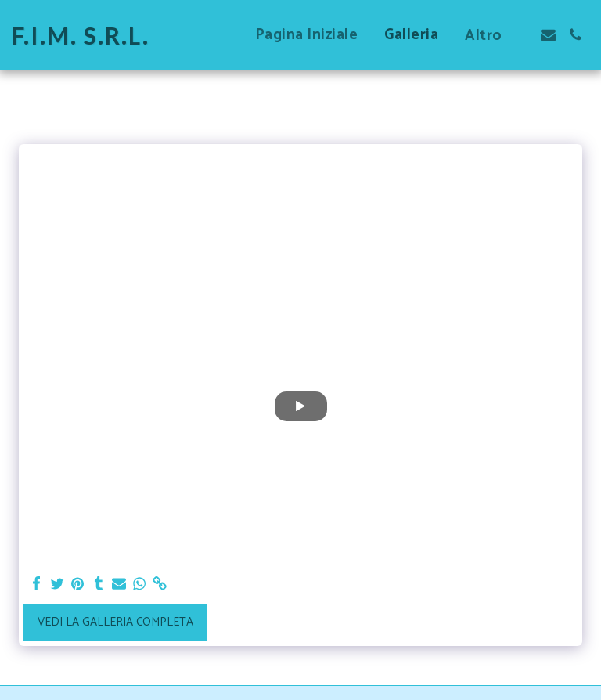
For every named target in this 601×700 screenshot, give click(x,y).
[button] (548, 35)
